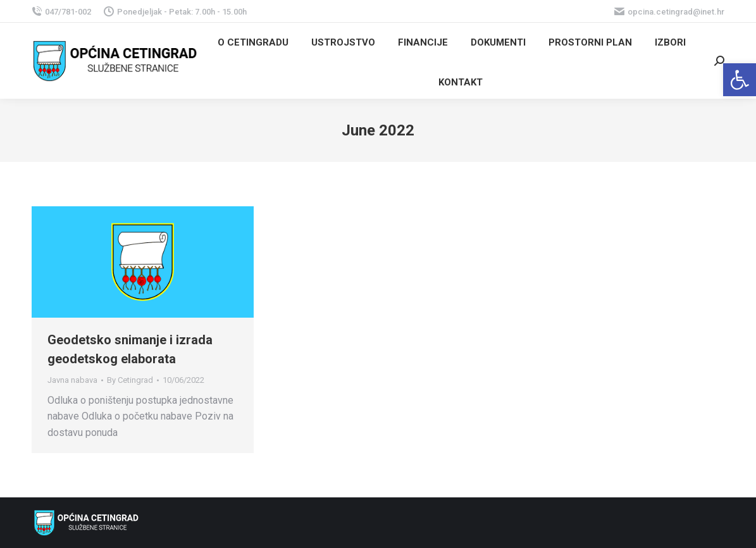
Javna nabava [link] (72, 380)
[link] (740, 80)
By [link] (130, 380)
